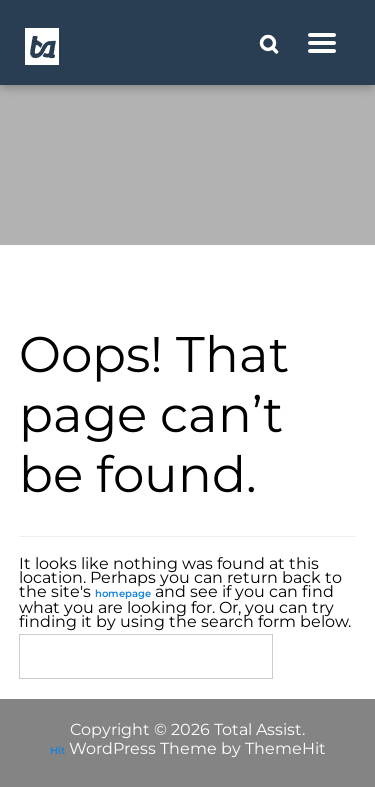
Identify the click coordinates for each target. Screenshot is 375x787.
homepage (123, 593)
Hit (57, 750)
